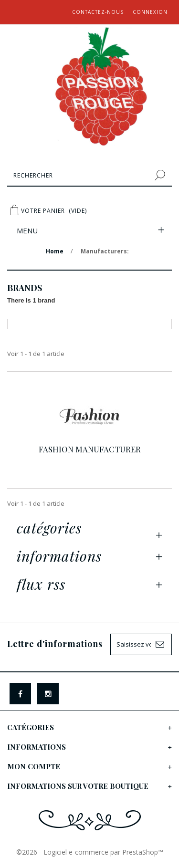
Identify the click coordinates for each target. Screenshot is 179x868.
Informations (59, 556)
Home (55, 251)
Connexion (150, 12)
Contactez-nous (98, 12)
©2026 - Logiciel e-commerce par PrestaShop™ (90, 852)
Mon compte (34, 766)
